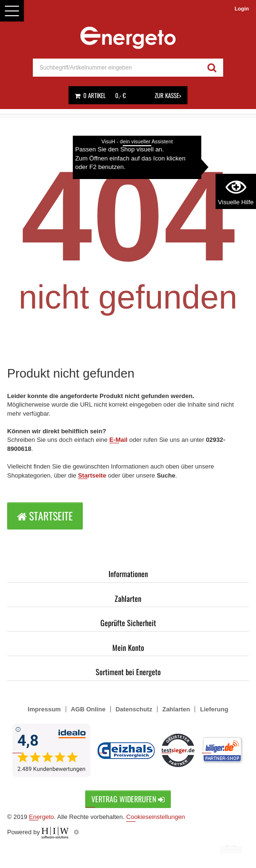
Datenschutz (134, 709)
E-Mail (118, 440)
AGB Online (88, 709)
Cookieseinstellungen (156, 817)
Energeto (42, 817)
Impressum (44, 709)
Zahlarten (128, 599)
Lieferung (214, 709)
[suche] (117, 68)
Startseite (92, 475)
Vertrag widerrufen (128, 799)
